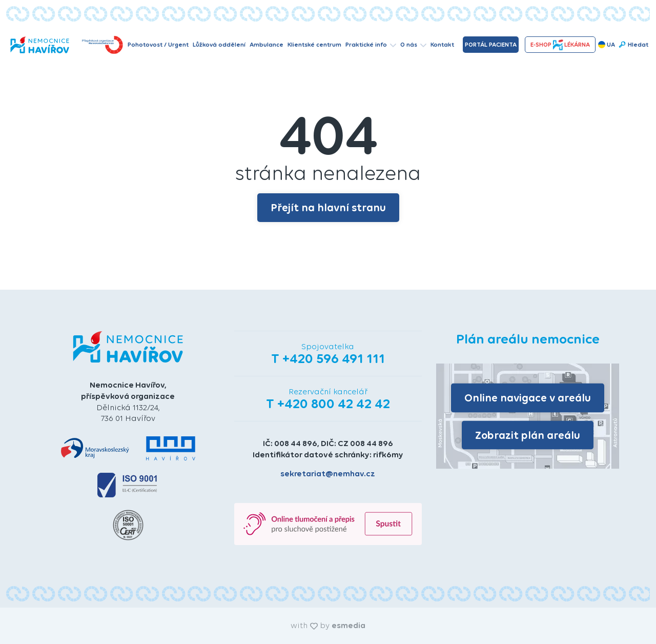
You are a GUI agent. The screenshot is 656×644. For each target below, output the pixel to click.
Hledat (633, 45)
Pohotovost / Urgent (158, 45)
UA (607, 45)
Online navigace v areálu (528, 398)
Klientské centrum (314, 45)
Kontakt (442, 45)
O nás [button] (413, 45)
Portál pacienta (491, 45)
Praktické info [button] (371, 45)
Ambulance (266, 45)
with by (328, 625)
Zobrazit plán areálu (528, 435)
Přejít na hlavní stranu (328, 207)
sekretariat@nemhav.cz (328, 474)
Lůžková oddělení (219, 45)
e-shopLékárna (560, 45)
